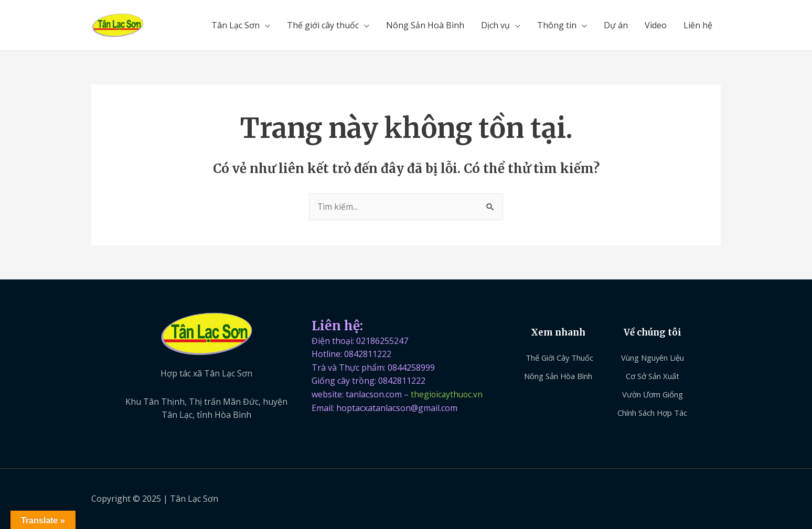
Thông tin (557, 25)
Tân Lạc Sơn (236, 25)
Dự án (616, 25)
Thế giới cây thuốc (323, 25)
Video (656, 25)
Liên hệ (698, 25)
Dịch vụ (495, 25)
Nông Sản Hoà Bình (425, 25)
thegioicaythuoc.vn (448, 394)
